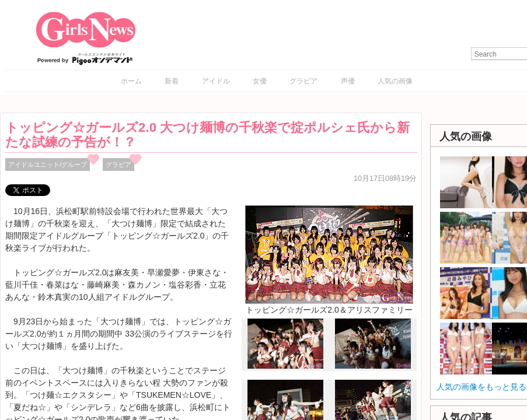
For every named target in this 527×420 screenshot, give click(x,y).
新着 (172, 81)
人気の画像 (395, 81)
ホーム (131, 81)
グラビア (303, 81)
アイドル (216, 81)
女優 (260, 81)
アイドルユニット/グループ (48, 164)
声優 (348, 81)
